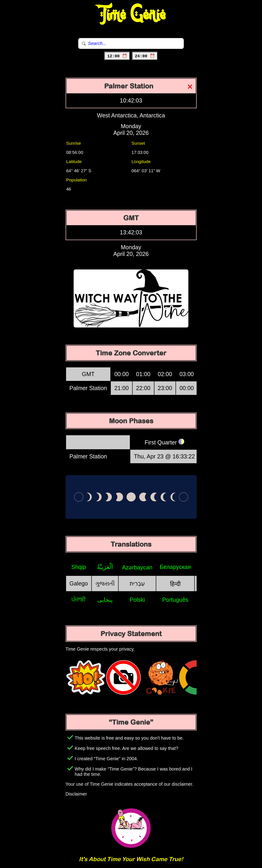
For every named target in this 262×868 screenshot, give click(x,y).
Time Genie (131, 15)
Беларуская (175, 567)
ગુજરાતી (105, 583)
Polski (137, 600)
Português (175, 600)
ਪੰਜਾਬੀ (79, 599)
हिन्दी (175, 584)
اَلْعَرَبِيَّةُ (105, 567)
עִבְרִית (137, 583)
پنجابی (105, 600)
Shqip (79, 567)
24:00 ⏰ (145, 56)
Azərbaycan (137, 567)
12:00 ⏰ (117, 56)
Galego (79, 583)
